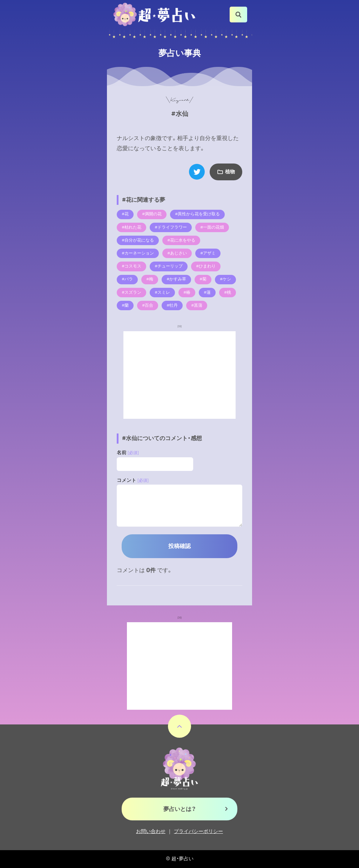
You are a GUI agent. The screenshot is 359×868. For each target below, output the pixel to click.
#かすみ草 (176, 279)
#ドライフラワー (171, 227)
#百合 (148, 305)
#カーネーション (138, 253)
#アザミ (208, 253)
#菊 (203, 279)
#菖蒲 (197, 305)
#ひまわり (206, 266)
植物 (230, 172)
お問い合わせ (151, 831)
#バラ (127, 279)
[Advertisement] (179, 375)
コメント (133, 480)
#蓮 (207, 292)
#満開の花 (152, 214)
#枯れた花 (131, 227)
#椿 (187, 292)
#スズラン (131, 292)
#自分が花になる (138, 240)
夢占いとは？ (180, 809)
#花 (125, 214)
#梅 (150, 279)
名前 (128, 453)
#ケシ (225, 279)
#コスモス (131, 266)
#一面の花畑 (212, 227)
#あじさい (177, 253)
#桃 (228, 292)
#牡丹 (172, 305)
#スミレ (162, 292)
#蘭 (125, 305)
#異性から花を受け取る (197, 214)
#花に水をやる (181, 240)
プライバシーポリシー (198, 831)
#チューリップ (169, 266)
